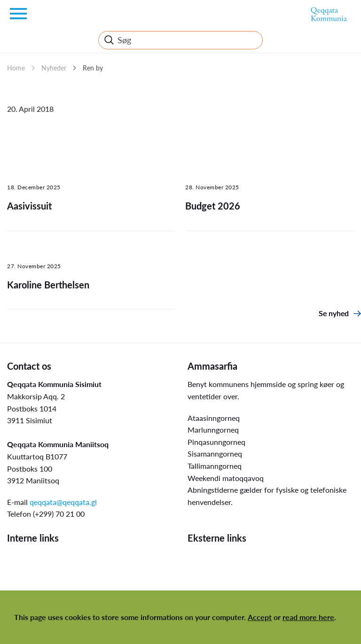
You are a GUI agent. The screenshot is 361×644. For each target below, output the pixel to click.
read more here (308, 617)
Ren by (93, 68)
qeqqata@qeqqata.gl (63, 502)
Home (16, 68)
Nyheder (54, 68)
